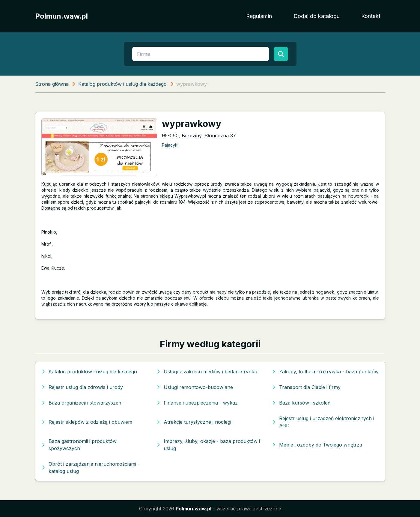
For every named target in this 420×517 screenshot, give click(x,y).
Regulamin (259, 16)
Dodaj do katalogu (317, 16)
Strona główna (52, 84)
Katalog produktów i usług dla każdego (122, 84)
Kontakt (371, 16)
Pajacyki (170, 145)
